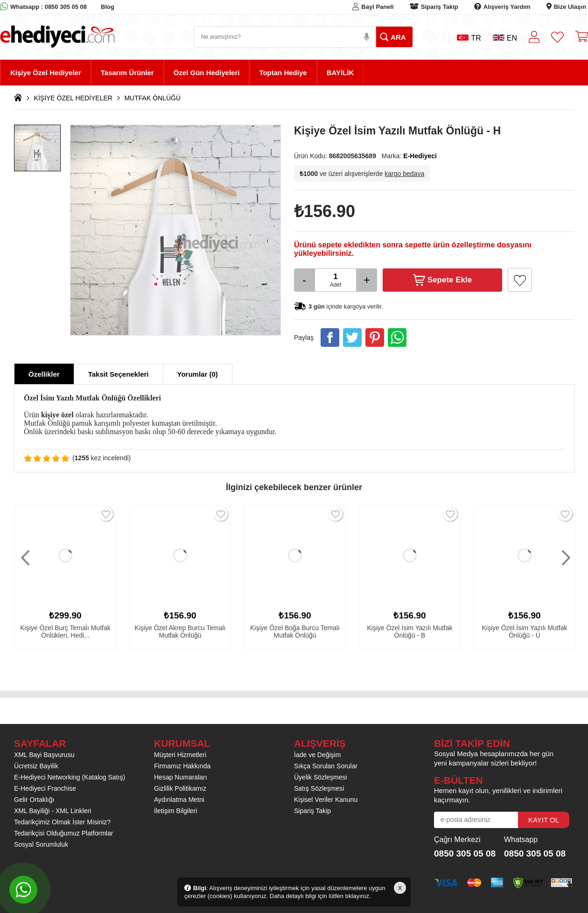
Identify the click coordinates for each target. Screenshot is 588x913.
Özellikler (44, 374)
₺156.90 (325, 211)
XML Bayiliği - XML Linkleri (52, 811)
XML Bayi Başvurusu (44, 755)
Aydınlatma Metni (179, 800)
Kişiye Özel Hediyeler (46, 73)
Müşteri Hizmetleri (180, 755)
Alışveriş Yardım (507, 7)
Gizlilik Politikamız (180, 788)
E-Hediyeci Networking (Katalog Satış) (70, 777)
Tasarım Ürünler (127, 73)
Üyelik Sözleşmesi (321, 777)
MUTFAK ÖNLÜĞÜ (152, 98)
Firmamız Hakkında (182, 766)
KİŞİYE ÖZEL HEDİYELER (73, 98)
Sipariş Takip (440, 7)
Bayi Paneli (377, 7)
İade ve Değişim (317, 755)
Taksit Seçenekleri (119, 374)
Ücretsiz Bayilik (36, 766)
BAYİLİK (340, 73)
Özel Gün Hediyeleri (207, 73)
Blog (108, 7)
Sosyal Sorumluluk (41, 844)
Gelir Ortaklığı (34, 800)
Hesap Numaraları (181, 777)
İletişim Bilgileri (176, 811)
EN (505, 38)
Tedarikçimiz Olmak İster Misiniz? (62, 822)
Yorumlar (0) (198, 374)
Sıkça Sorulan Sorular (326, 766)
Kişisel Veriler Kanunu (326, 800)
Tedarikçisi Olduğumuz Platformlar (63, 833)
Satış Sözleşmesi (319, 788)
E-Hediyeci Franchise (45, 788)
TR (469, 38)
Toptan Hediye (283, 73)
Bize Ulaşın (570, 7)
